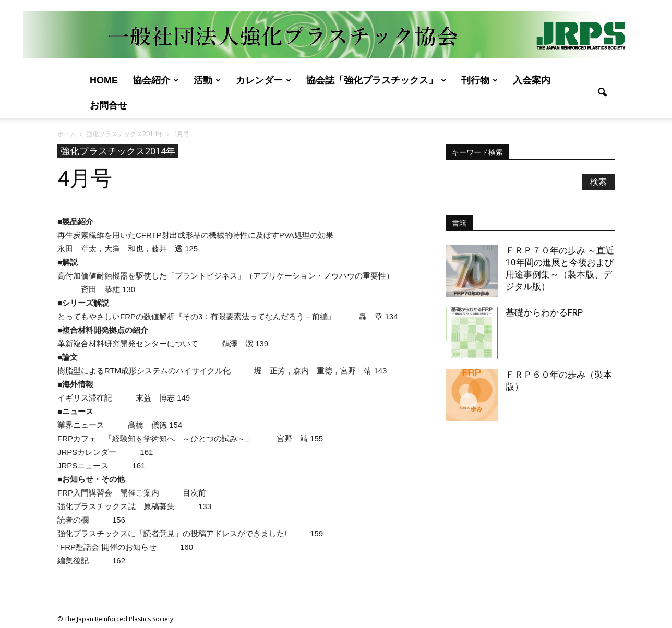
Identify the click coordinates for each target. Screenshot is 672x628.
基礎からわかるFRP (544, 312)
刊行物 (479, 80)
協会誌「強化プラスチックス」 (376, 80)
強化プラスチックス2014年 (118, 151)
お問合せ (109, 105)
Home (104, 80)
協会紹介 (155, 80)
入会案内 (532, 80)
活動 (207, 80)
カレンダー (263, 80)
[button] (602, 93)
